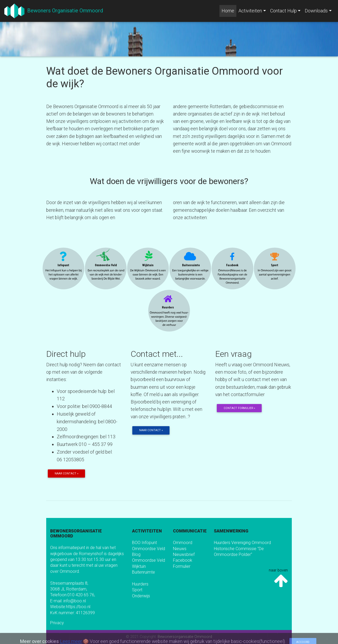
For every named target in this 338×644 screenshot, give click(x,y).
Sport (137, 590)
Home (229, 10)
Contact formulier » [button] (239, 408)
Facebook (183, 560)
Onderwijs (141, 596)
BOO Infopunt (144, 543)
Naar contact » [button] (67, 474)
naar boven (278, 578)
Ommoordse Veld (149, 549)
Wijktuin (139, 566)
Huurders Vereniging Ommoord (242, 543)
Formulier (182, 566)
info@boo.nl (75, 601)
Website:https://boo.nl (70, 607)
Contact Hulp (283, 11)
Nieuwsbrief (184, 554)
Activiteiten (250, 11)
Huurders (140, 584)
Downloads (316, 11)
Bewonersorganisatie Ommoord (185, 637)
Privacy (57, 623)
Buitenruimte (144, 572)
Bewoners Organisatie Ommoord (64, 11)
